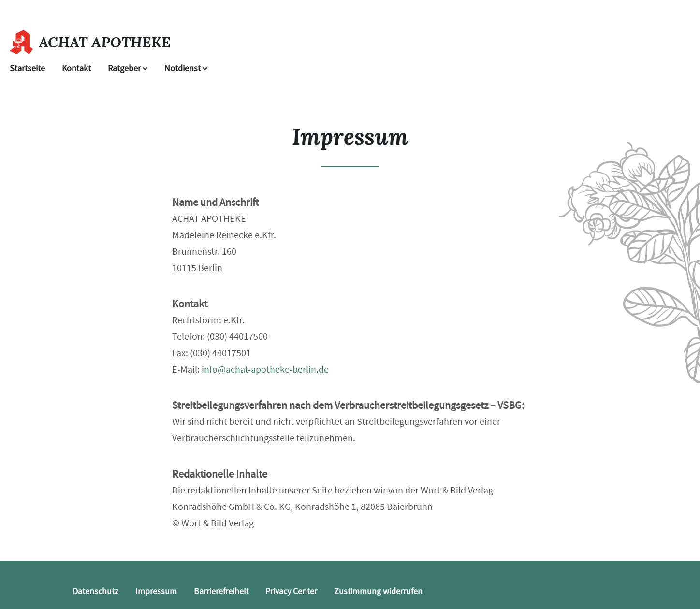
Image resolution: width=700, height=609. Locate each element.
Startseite (27, 68)
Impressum (156, 591)
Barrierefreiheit (221, 591)
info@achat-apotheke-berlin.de (265, 370)
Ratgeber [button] (128, 68)
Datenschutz (95, 591)
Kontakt (76, 68)
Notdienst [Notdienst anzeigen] (186, 68)
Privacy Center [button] (291, 591)
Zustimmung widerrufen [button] (378, 591)
